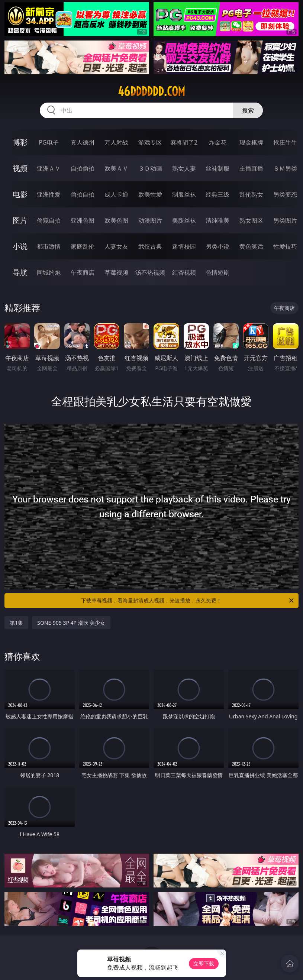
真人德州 (83, 142)
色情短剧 (217, 272)
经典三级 (217, 194)
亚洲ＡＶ (49, 168)
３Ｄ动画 (150, 168)
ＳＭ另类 (285, 168)
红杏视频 (184, 272)
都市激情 (49, 246)
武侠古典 (150, 246)
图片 (20, 220)
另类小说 (217, 246)
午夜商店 (83, 272)
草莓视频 (116, 272)
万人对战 (116, 142)
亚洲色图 (83, 220)
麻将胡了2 (184, 142)
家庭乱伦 (83, 246)
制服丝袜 (184, 194)
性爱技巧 (285, 246)
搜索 (248, 110)
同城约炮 (49, 272)
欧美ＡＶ (116, 168)
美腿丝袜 (184, 220)
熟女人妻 (184, 168)
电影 (20, 194)
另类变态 (285, 194)
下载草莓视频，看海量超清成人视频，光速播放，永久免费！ (188, 601)
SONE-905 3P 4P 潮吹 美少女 (71, 623)
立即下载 (204, 963)
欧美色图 (116, 220)
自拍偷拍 (83, 168)
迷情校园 (184, 246)
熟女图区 (251, 220)
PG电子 (49, 142)
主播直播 (251, 168)
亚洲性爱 (49, 194)
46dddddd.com (151, 91)
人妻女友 (116, 246)
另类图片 (285, 220)
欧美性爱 (150, 194)
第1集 (16, 623)
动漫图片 (150, 220)
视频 (20, 168)
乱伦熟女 (251, 194)
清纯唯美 (217, 220)
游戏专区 (150, 142)
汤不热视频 (150, 272)
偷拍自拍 (83, 194)
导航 (20, 272)
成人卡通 (116, 194)
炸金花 (217, 142)
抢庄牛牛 (285, 142)
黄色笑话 (251, 246)
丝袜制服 (217, 168)
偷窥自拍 (49, 220)
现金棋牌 (251, 142)
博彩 (20, 142)
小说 (20, 246)
